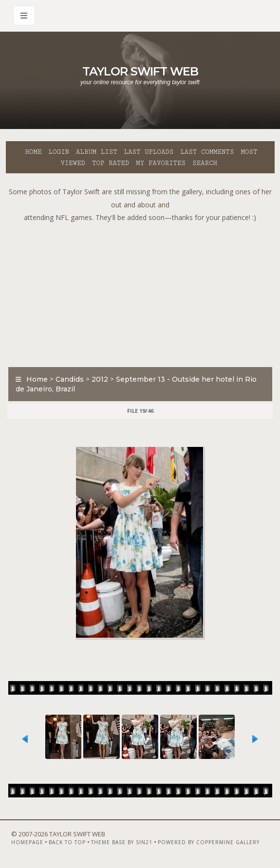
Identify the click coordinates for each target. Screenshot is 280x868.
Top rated (111, 163)
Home (34, 152)
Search (205, 163)
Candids (70, 379)
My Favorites (161, 163)
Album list (97, 152)
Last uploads (149, 152)
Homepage (27, 842)
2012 (100, 379)
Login (58, 152)
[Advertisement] (143, 293)
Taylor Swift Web (140, 71)
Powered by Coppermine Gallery (209, 842)
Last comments (207, 152)
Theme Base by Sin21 (122, 842)
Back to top (67, 842)
